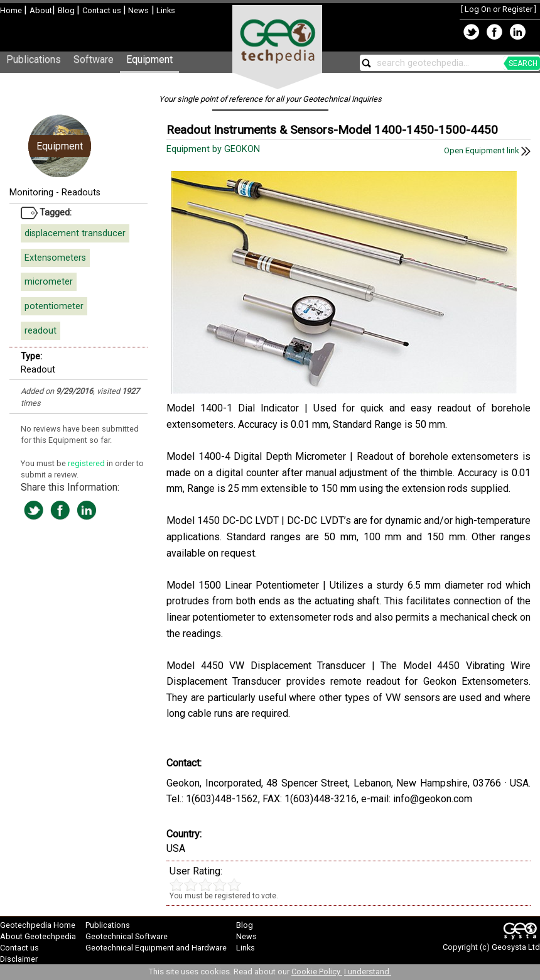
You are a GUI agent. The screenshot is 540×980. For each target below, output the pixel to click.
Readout (38, 370)
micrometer (49, 282)
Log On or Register (499, 9)
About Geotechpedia (38, 936)
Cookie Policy (317, 972)
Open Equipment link (487, 150)
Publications (34, 59)
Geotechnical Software (127, 936)
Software (94, 59)
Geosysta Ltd (516, 947)
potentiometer (54, 306)
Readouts (81, 193)
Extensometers (55, 258)
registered (87, 463)
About (41, 10)
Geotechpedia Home (38, 925)
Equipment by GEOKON (214, 149)
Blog (67, 10)
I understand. (368, 972)
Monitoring (31, 193)
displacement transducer (75, 233)
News (138, 10)
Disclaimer (19, 959)
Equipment (149, 59)
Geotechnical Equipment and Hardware (156, 948)
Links (165, 10)
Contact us (103, 10)
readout (40, 331)
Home (12, 10)
